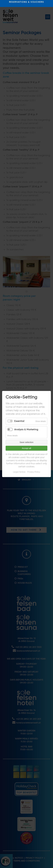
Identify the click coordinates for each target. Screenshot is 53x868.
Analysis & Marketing (26, 430)
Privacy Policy (34, 472)
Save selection (27, 442)
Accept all (26, 448)
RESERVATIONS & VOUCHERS (26, 2)
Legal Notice (19, 472)
